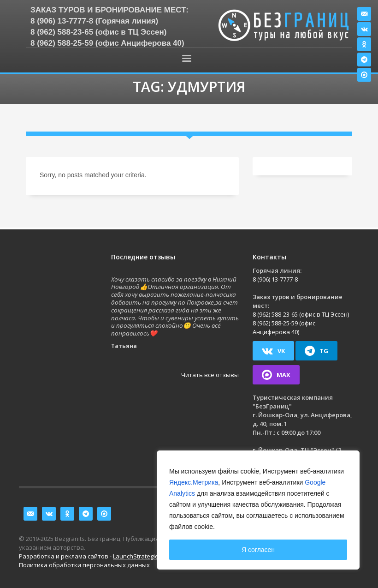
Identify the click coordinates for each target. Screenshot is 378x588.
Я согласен (258, 550)
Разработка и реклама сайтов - (90, 556)
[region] (258, 510)
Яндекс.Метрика (194, 482)
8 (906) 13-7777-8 (275, 279)
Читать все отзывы (210, 375)
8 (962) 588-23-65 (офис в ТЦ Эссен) (98, 32)
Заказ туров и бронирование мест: (109, 10)
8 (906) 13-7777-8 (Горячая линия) (94, 21)
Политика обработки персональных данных (84, 565)
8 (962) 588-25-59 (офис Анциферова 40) (107, 43)
